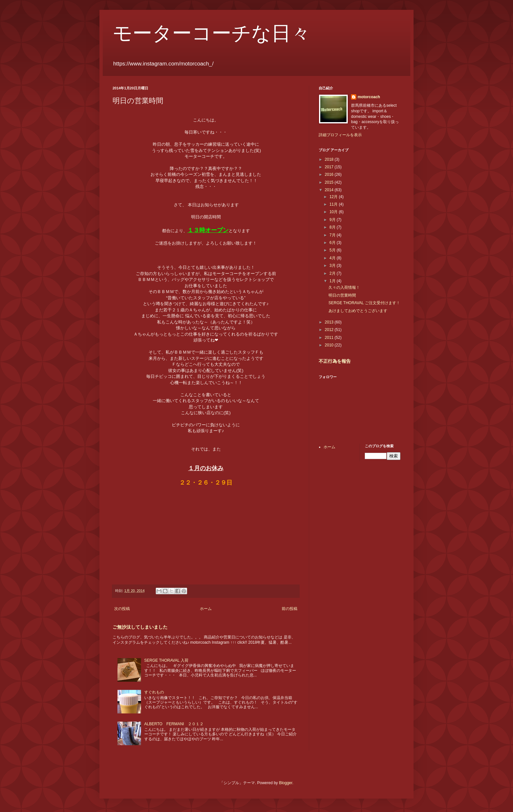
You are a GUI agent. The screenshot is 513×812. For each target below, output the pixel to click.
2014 (330, 190)
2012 (330, 330)
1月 (333, 281)
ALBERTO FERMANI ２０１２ (174, 724)
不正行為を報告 (335, 361)
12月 (334, 197)
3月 (333, 266)
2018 (330, 159)
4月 (333, 258)
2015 (330, 182)
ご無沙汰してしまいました (140, 627)
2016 (330, 175)
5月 (333, 250)
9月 (333, 220)
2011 (330, 338)
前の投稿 (290, 609)
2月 (333, 273)
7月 (333, 235)
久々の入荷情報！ (344, 287)
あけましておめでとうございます (358, 311)
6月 (333, 243)
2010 (330, 345)
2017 (330, 167)
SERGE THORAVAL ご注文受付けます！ (364, 303)
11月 (334, 204)
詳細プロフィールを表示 (340, 135)
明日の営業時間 (342, 295)
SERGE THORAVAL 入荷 (166, 660)
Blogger (286, 783)
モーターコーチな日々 (212, 33)
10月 (334, 212)
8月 (333, 227)
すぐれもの (154, 692)
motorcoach (369, 97)
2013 (330, 322)
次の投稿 (122, 609)
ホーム (206, 609)
